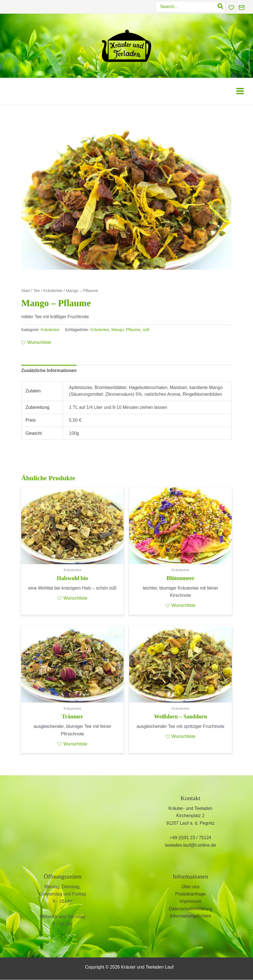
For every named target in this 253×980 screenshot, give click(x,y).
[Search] (221, 7)
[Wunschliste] (231, 8)
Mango (117, 330)
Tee (37, 291)
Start (26, 291)
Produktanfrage (190, 894)
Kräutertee (53, 291)
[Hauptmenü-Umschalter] (240, 91)
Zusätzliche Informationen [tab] (49, 370)
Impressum (190, 901)
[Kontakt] (242, 8)
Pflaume (133, 330)
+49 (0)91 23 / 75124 (190, 838)
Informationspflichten (191, 916)
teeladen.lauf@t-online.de (190, 845)
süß (146, 330)
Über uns (190, 887)
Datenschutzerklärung (191, 909)
